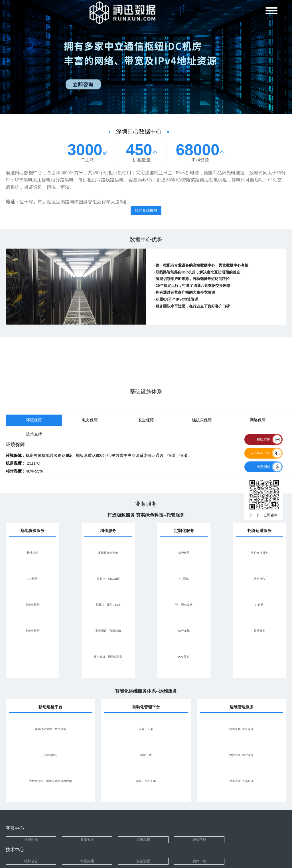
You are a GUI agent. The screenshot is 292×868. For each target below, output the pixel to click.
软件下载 (199, 861)
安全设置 (143, 861)
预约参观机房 (146, 210)
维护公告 (31, 861)
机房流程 (143, 840)
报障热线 (31, 840)
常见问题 (87, 861)
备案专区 (87, 840)
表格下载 (199, 840)
